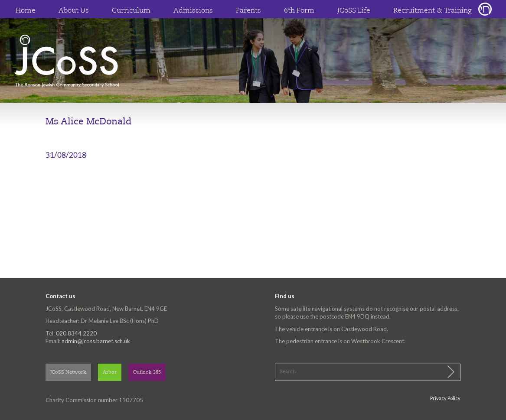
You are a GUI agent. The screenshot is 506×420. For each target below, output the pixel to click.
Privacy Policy (445, 398)
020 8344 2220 (76, 333)
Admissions (193, 11)
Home (26, 11)
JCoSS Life (354, 11)
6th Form (299, 11)
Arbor (110, 373)
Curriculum (131, 11)
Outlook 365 (147, 373)
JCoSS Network (68, 373)
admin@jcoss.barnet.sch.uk (96, 341)
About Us (74, 11)
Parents (248, 11)
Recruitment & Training (433, 11)
